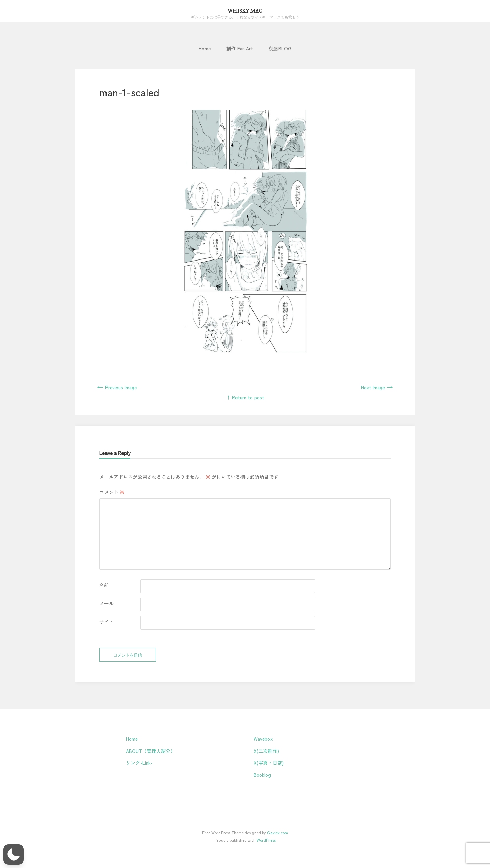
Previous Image (117, 387)
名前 (104, 585)
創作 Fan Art (240, 48)
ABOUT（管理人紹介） (151, 751)
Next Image (377, 387)
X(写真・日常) (269, 763)
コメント (112, 492)
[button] (14, 854)
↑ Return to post (245, 397)
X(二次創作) (266, 751)
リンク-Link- (139, 763)
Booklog (262, 775)
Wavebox (263, 739)
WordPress (266, 840)
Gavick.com (277, 832)
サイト (107, 622)
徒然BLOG (280, 48)
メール (107, 603)
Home (205, 48)
